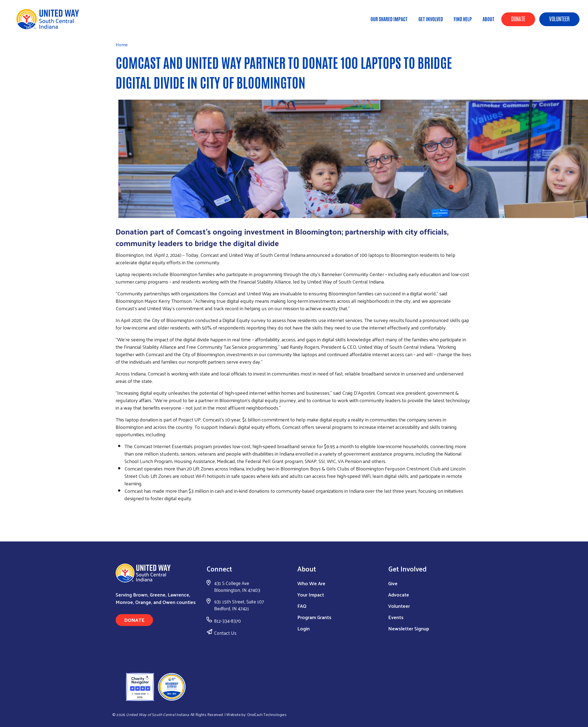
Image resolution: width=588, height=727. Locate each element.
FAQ (302, 606)
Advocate (399, 594)
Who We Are (311, 583)
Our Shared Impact (389, 19)
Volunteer (559, 18)
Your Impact (311, 594)
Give (393, 583)
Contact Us (225, 633)
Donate (518, 18)
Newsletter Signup (409, 628)
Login (303, 628)
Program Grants (314, 617)
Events (396, 617)
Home (32, 28)
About (488, 19)
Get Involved (431, 19)
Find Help (463, 19)
